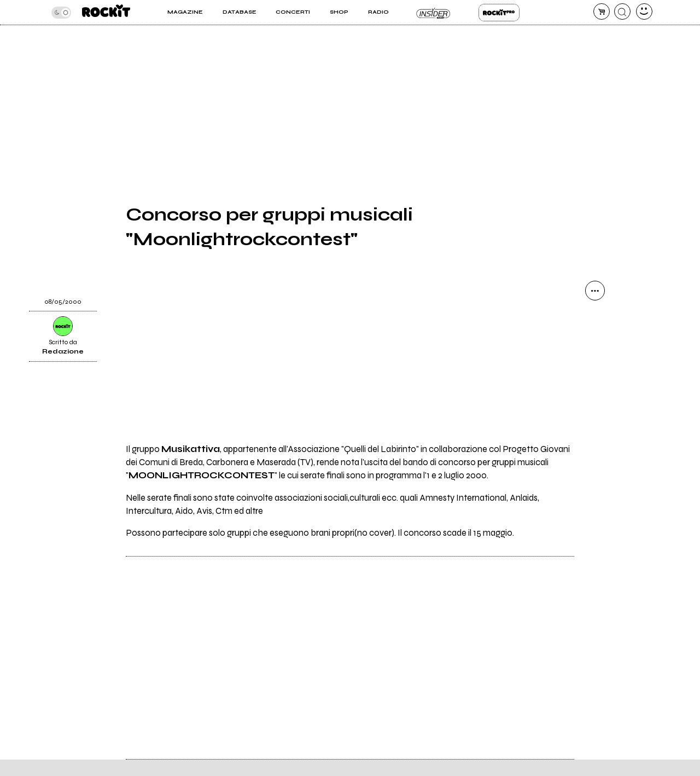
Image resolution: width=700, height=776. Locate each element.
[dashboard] (644, 11)
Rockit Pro (499, 13)
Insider (433, 13)
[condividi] (595, 291)
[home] (106, 12)
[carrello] (602, 11)
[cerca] (622, 11)
